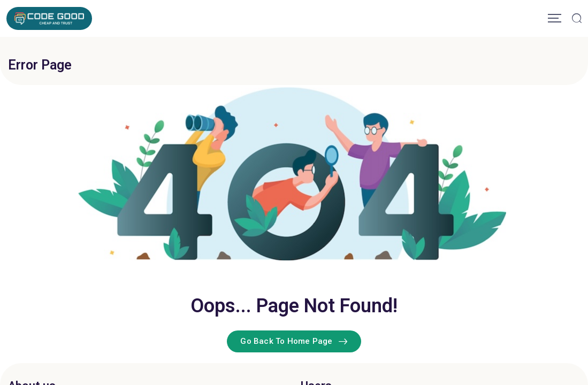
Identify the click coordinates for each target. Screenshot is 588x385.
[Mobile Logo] (49, 18)
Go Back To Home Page (294, 341)
